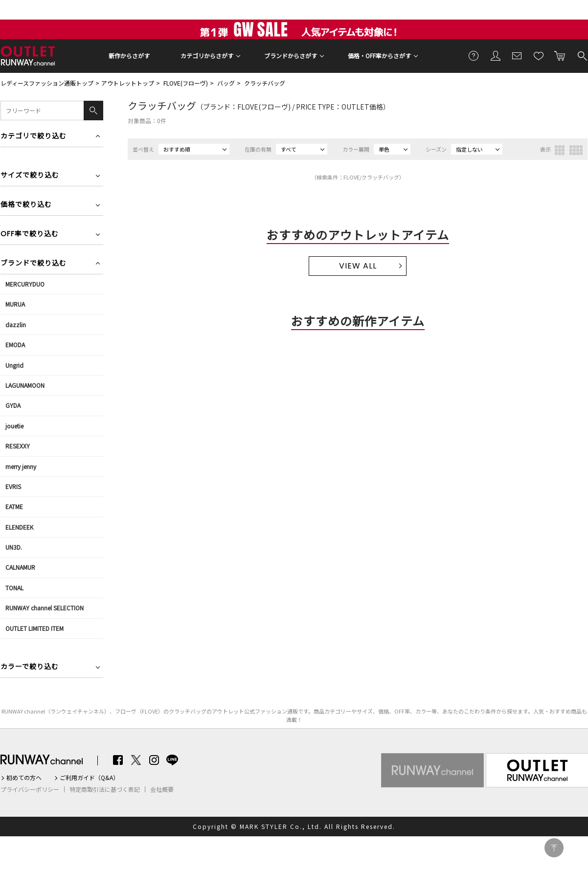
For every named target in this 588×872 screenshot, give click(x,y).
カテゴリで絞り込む (34, 137)
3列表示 (560, 150)
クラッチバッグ (265, 83)
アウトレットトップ (128, 83)
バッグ (226, 83)
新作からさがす (129, 56)
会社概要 (162, 789)
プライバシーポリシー (30, 789)
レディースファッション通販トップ (47, 83)
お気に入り (539, 55)
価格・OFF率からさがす (379, 56)
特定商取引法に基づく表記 (105, 789)
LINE (172, 760)
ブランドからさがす (291, 56)
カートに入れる (560, 55)
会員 (496, 55)
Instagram (154, 760)
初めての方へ (24, 778)
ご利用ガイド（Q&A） (89, 778)
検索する (582, 55)
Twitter (136, 760)
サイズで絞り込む (30, 176)
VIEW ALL (358, 266)
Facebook (118, 760)
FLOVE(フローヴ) (186, 83)
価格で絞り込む (26, 205)
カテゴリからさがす (207, 56)
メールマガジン (517, 55)
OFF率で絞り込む (30, 235)
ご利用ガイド (474, 55)
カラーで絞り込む (30, 667)
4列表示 (576, 150)
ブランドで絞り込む (34, 264)
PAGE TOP (554, 848)
